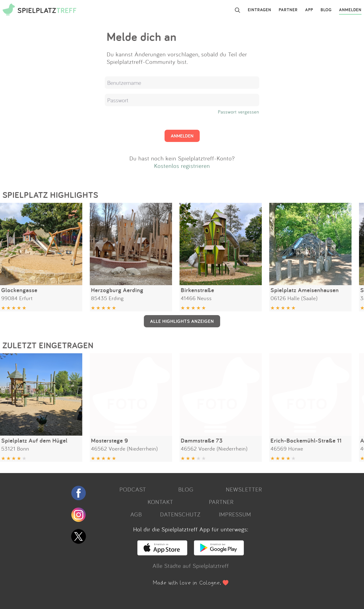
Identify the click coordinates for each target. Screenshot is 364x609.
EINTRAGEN (260, 10)
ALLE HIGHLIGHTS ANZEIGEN (182, 321)
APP (309, 10)
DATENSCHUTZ (180, 514)
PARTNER (288, 10)
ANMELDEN (350, 10)
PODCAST (133, 489)
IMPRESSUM (235, 514)
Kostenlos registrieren (182, 166)
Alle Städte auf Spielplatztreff (191, 566)
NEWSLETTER (244, 489)
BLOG (326, 10)
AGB (136, 514)
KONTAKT (160, 502)
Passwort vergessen (239, 112)
